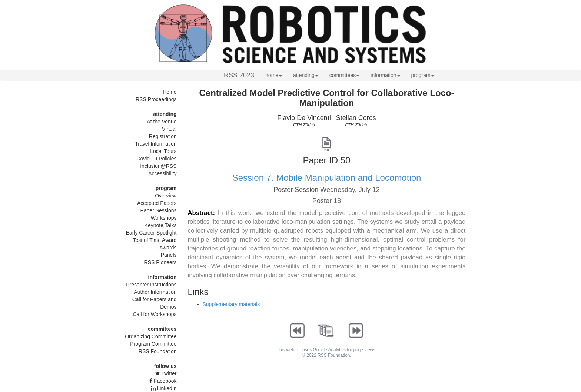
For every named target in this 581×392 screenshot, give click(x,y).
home (274, 75)
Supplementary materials (231, 304)
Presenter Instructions (151, 285)
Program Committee (153, 344)
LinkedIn (164, 388)
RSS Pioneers (160, 262)
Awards (168, 248)
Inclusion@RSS (158, 166)
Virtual (169, 129)
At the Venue (162, 122)
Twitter (166, 373)
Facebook (163, 381)
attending (306, 75)
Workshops (164, 218)
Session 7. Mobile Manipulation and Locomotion (327, 178)
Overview (166, 196)
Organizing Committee (151, 336)
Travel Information (156, 144)
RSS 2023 (239, 75)
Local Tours (163, 151)
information (385, 75)
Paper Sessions (158, 210)
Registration (163, 136)
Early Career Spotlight (151, 233)
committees (345, 75)
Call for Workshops (155, 314)
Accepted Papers (157, 203)
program (423, 75)
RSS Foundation (158, 351)
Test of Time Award (155, 240)
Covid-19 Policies (156, 159)
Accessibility (162, 173)
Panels (169, 255)
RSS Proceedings (156, 99)
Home (170, 92)
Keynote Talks (161, 225)
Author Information (155, 292)
